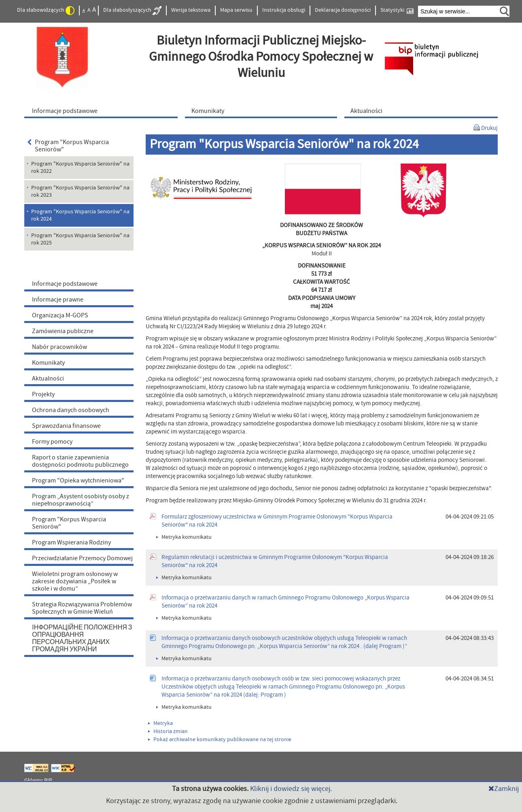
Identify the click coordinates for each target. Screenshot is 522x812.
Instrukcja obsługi (284, 10)
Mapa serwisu (236, 10)
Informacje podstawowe (65, 284)
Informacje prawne (58, 300)
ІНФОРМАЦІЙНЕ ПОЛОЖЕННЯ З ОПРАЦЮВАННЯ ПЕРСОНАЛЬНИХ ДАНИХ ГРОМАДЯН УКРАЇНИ (82, 638)
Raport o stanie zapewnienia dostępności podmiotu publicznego (80, 461)
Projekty (43, 394)
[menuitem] (103, 111)
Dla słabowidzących (46, 11)
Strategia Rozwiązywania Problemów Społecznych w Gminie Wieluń (82, 608)
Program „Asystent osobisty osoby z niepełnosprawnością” (81, 500)
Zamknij (504, 789)
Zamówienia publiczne (63, 331)
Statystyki (397, 10)
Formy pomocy (52, 442)
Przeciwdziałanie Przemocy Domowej (82, 558)
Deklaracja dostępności (343, 10)
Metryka (160, 723)
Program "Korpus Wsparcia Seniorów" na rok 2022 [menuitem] (80, 168)
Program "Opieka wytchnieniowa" (78, 480)
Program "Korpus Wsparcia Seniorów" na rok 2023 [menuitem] (80, 191)
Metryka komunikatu (184, 537)
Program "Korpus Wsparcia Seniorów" (68, 146)
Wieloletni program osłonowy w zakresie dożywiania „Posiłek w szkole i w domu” (75, 581)
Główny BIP (38, 780)
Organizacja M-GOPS (60, 315)
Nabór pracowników (59, 347)
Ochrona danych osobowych (71, 410)
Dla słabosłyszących (132, 11)
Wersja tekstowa (191, 10)
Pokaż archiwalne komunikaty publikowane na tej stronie (220, 740)
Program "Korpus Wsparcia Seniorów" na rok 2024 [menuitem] (80, 215)
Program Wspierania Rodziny (71, 542)
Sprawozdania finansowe (66, 426)
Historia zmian (168, 731)
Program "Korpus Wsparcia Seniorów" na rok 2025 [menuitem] (80, 239)
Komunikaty (48, 363)
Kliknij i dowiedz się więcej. (291, 789)
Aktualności (48, 378)
